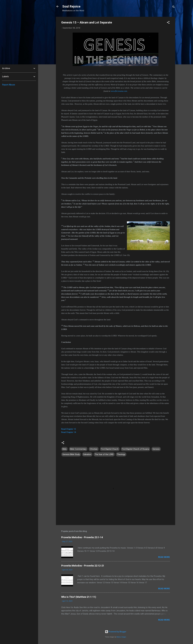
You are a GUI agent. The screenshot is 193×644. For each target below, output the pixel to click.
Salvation (87, 454)
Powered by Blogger (116, 632)
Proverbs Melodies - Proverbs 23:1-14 (82, 537)
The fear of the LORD (104, 454)
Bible (65, 449)
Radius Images (121, 637)
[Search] (174, 7)
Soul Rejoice (71, 6)
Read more (164, 557)
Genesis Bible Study (71, 454)
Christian (94, 449)
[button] (168, 23)
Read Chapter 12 (69, 429)
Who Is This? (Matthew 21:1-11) (79, 597)
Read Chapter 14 (69, 432)
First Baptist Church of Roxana (136, 449)
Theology (121, 454)
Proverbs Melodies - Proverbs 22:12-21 (83, 566)
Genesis (156, 449)
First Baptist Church (110, 449)
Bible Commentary (78, 449)
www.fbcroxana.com (119, 91)
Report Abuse (9, 85)
